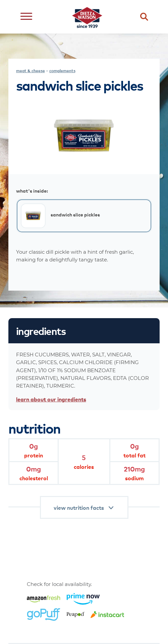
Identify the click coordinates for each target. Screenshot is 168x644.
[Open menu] (26, 17)
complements (62, 71)
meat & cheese (31, 71)
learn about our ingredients (51, 399)
